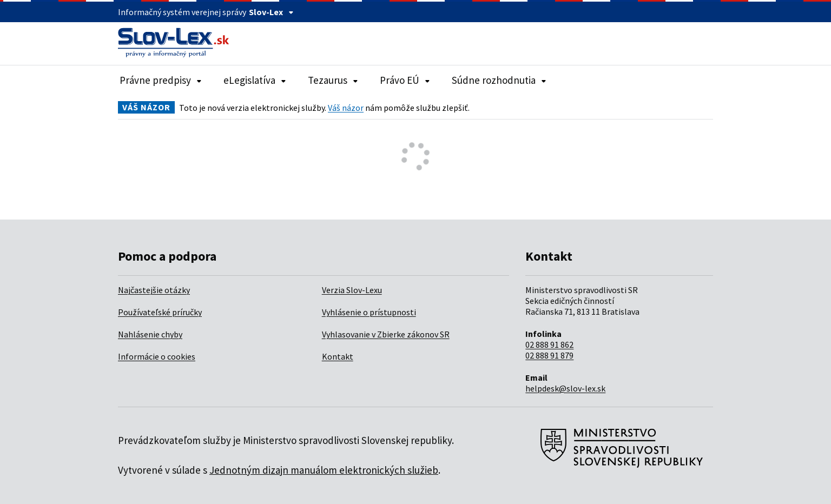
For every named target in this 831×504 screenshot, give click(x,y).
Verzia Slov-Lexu (352, 290)
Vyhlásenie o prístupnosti (369, 312)
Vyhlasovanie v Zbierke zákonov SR (386, 334)
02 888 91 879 (549, 355)
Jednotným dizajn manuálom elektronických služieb (324, 470)
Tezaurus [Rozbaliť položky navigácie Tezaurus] (333, 80)
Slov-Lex (271, 12)
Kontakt (338, 356)
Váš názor (346, 108)
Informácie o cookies (157, 356)
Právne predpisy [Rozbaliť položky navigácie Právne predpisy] (161, 80)
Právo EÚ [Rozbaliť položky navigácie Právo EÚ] (405, 80)
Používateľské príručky (160, 312)
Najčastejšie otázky (154, 290)
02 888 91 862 (549, 344)
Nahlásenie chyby (150, 334)
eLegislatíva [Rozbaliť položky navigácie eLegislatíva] (255, 80)
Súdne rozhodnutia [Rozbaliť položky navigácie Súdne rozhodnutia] (499, 80)
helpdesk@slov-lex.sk (565, 388)
